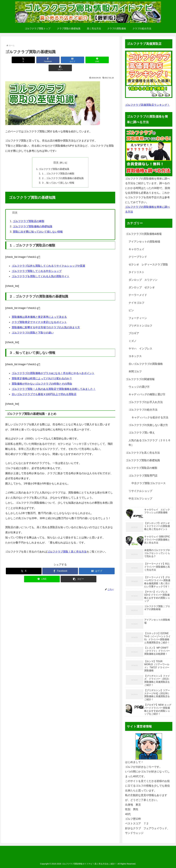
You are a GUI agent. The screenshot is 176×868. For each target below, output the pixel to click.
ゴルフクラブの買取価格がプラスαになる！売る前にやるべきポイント (53, 366)
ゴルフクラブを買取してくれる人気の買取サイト (41, 269)
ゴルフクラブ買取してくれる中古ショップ (37, 264)
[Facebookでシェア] (38, 60)
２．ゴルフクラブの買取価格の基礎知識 (63, 171)
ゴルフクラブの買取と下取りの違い (33, 325)
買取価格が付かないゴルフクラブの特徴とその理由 (42, 376)
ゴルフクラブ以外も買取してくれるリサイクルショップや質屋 (48, 258)
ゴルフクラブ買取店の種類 (29, 214)
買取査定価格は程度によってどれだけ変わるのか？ (42, 371)
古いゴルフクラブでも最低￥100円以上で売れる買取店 (44, 387)
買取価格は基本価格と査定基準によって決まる (39, 309)
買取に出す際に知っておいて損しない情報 (38, 224)
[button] (105, 60)
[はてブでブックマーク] (60, 60)
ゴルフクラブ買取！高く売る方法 (67, 544)
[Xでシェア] (16, 60)
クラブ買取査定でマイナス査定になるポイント (39, 315)
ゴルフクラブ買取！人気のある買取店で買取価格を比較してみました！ (54, 382)
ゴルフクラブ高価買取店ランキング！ (147, 105)
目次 (56, 155)
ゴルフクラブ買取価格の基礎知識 (33, 219)
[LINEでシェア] (82, 60)
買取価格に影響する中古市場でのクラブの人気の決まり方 (46, 320)
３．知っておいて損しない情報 (58, 175)
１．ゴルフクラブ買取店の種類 (58, 166)
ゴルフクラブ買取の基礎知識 (54, 161)
